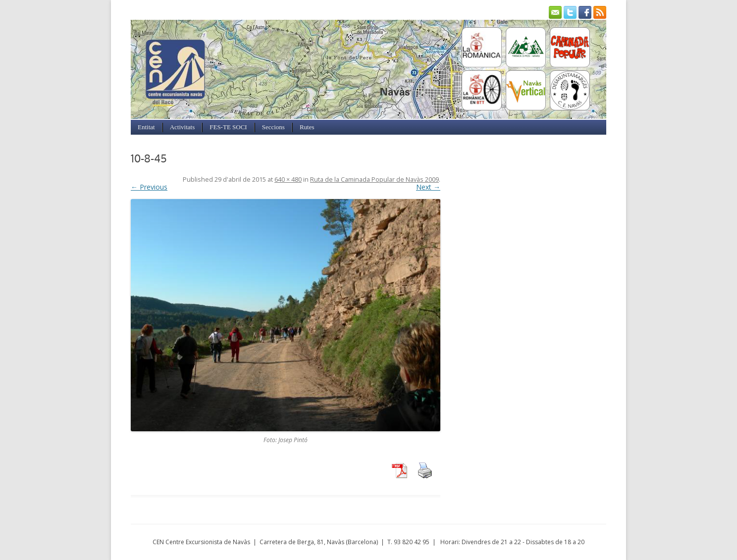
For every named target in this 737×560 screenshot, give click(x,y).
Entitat (146, 127)
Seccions (273, 127)
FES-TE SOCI (228, 127)
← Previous (149, 187)
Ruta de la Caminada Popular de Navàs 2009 (374, 179)
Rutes (307, 127)
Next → (428, 187)
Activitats (183, 127)
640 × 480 (288, 179)
